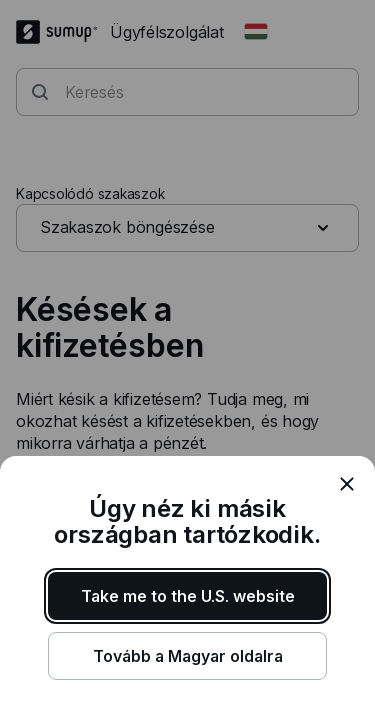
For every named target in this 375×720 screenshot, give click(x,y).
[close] (347, 484)
